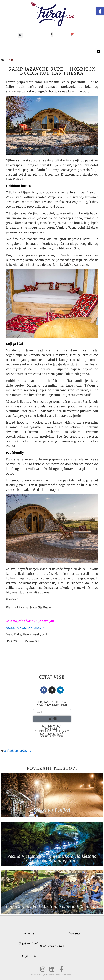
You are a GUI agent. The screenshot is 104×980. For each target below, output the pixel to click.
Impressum (29, 956)
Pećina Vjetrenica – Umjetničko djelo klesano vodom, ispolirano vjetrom (52, 858)
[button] (100, 11)
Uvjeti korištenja (29, 943)
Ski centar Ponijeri (52, 810)
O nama (29, 934)
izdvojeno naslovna (18, 751)
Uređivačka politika (52, 946)
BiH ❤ (9, 60)
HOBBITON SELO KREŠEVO (25, 628)
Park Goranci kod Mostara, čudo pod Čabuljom (52, 907)
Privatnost (75, 934)
